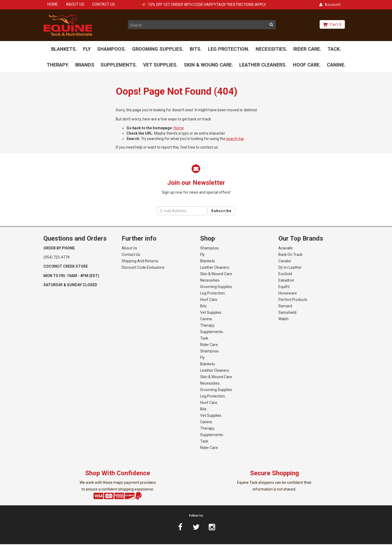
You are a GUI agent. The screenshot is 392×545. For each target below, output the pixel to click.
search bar (235, 139)
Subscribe (221, 212)
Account (330, 5)
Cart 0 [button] (332, 24)
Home (179, 128)
